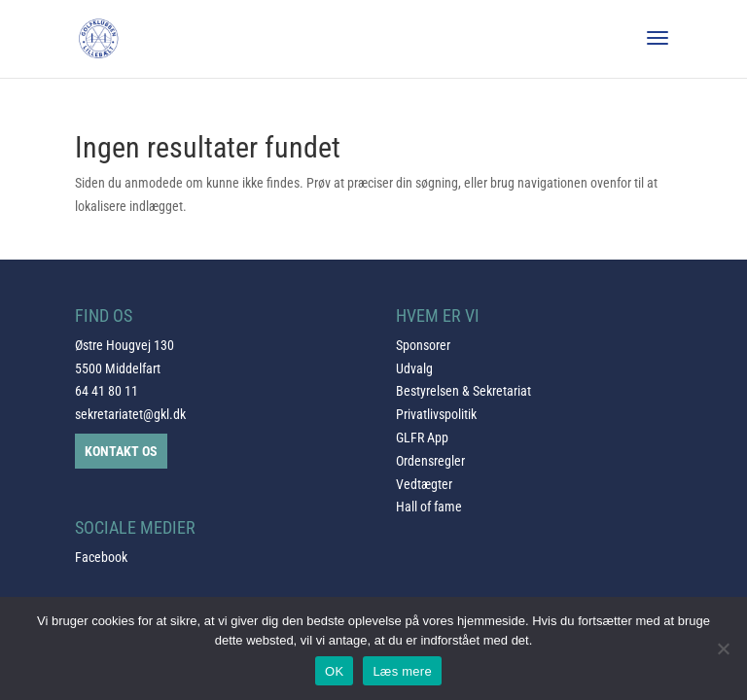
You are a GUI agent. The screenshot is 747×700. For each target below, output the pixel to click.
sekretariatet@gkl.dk (130, 414)
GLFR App (422, 437)
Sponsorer (423, 345)
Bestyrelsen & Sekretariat (463, 391)
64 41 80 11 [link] (107, 391)
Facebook (101, 557)
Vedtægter (424, 484)
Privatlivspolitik (436, 414)
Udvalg (414, 368)
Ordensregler (430, 461)
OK (334, 671)
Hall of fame (429, 507)
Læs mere (402, 671)
